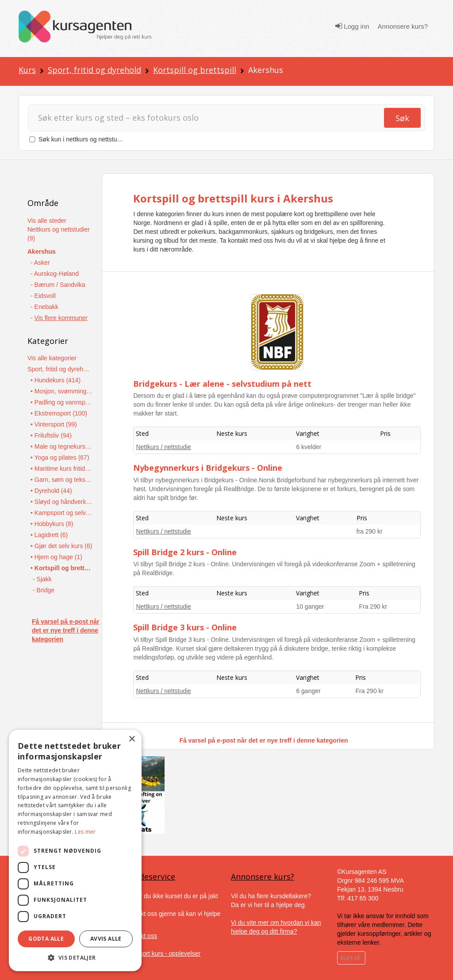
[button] (75, 958)
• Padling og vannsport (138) (62, 402)
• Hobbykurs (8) (52, 524)
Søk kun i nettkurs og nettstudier (83, 139)
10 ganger (310, 606)
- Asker (40, 263)
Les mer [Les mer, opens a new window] (85, 832)
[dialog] (75, 850)
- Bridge (44, 590)
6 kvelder (309, 447)
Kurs (27, 70)
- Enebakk (44, 307)
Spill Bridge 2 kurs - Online (185, 552)
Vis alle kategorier (52, 358)
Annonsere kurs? (403, 26)
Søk (402, 118)
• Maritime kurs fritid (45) (62, 469)
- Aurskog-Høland (55, 274)
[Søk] (210, 118)
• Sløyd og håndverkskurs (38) (62, 502)
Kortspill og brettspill (195, 70)
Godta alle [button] (46, 939)
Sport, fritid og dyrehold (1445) (59, 369)
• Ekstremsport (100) (59, 413)
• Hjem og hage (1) (56, 557)
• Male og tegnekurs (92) (62, 446)
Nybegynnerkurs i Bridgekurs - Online (208, 468)
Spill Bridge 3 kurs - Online (185, 627)
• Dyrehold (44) (51, 491)
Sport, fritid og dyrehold (94, 70)
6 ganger (308, 691)
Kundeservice (150, 877)
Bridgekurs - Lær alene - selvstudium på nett (222, 384)
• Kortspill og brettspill (62, 568)
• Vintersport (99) (54, 424)
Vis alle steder (47, 221)
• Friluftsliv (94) (51, 435)
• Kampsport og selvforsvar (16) (62, 513)
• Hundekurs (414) (56, 380)
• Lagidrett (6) (49, 535)
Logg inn (352, 26)
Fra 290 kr (373, 606)
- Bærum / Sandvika (58, 285)
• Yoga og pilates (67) (60, 458)
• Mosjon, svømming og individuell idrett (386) (62, 391)
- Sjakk (42, 579)
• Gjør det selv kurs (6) (61, 546)
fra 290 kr (370, 531)
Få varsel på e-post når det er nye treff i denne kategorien (66, 630)
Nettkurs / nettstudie (163, 447)
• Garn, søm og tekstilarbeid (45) (62, 480)
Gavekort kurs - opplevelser (163, 953)
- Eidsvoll (43, 296)
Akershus (42, 252)
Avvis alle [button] (106, 939)
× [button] (132, 739)
